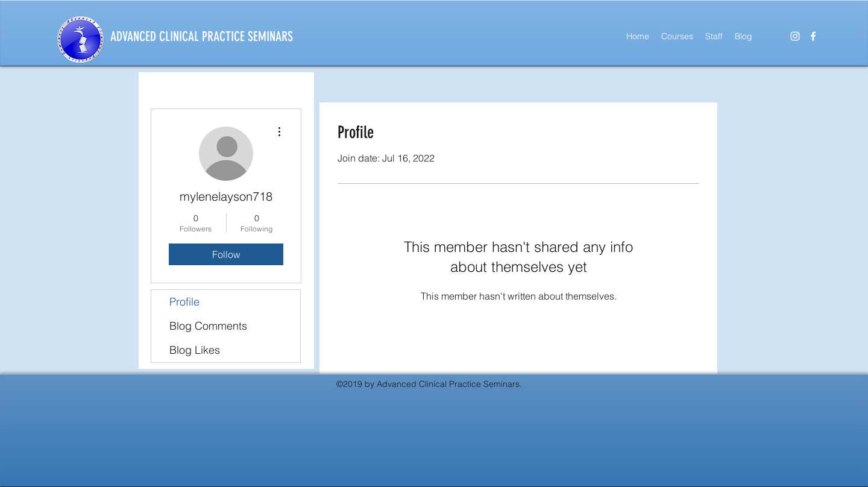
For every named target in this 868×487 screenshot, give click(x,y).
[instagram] (795, 36)
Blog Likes (195, 350)
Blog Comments (208, 326)
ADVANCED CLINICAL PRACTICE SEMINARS (202, 36)
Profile (184, 302)
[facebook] (813, 36)
